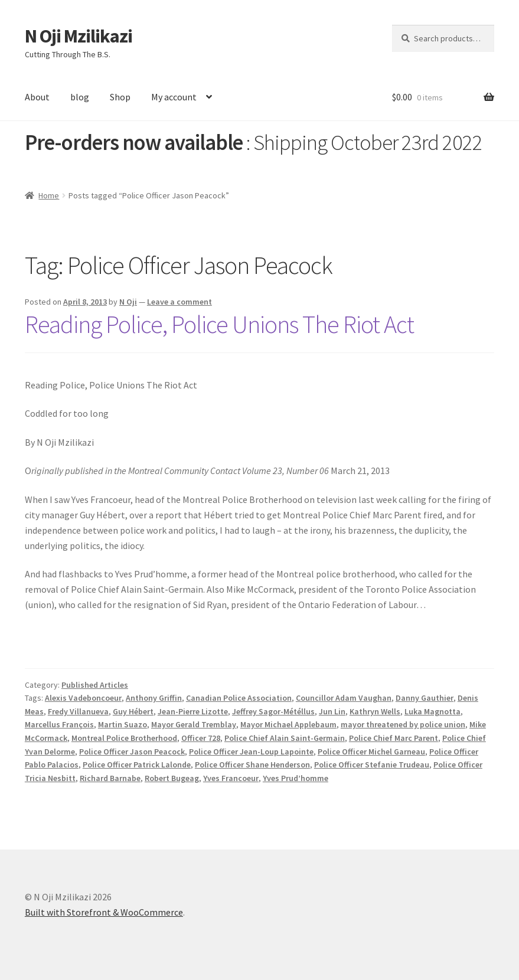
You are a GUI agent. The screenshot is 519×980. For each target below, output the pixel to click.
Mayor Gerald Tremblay (194, 724)
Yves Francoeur (231, 778)
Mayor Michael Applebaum (288, 724)
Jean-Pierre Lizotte (193, 711)
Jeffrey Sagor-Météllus (273, 711)
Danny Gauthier (425, 698)
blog (80, 97)
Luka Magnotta (432, 711)
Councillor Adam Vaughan (344, 698)
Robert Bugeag (172, 778)
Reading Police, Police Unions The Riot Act (219, 324)
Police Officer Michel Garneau (371, 752)
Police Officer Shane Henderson (252, 765)
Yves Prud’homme (296, 778)
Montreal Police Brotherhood (124, 738)
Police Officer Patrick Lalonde (137, 765)
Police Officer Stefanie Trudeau (372, 765)
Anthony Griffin (154, 698)
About (37, 97)
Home (49, 195)
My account (174, 97)
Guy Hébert (133, 711)
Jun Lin (332, 711)
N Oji (128, 302)
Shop (120, 97)
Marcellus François (59, 724)
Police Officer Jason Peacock (132, 752)
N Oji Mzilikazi (79, 36)
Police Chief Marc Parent (394, 738)
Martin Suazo (123, 724)
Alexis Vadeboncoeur (83, 698)
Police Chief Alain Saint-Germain (285, 738)
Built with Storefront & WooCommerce (104, 912)
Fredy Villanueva (78, 711)
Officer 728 (201, 738)
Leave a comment (179, 302)
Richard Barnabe (110, 778)
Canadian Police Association (239, 698)
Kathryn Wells (375, 711)
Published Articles (95, 685)
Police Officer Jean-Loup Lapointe (251, 752)
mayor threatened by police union (403, 724)
